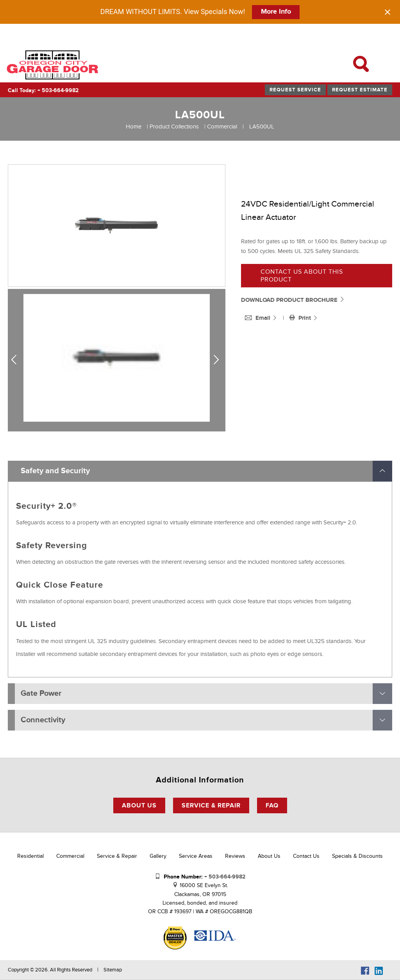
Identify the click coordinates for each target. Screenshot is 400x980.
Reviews (235, 856)
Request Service (295, 90)
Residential (30, 856)
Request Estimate (360, 90)
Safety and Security (55, 471)
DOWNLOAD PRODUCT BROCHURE (293, 300)
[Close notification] (387, 12)
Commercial (222, 127)
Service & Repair (211, 805)
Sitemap (113, 970)
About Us (139, 805)
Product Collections (174, 127)
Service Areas (196, 856)
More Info (276, 12)
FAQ (272, 805)
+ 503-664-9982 (58, 90)
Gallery (158, 856)
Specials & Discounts (357, 856)
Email (258, 318)
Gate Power (41, 693)
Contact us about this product (302, 276)
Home (134, 127)
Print (301, 318)
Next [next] (218, 360)
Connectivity (43, 720)
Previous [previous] (17, 360)
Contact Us (306, 856)
